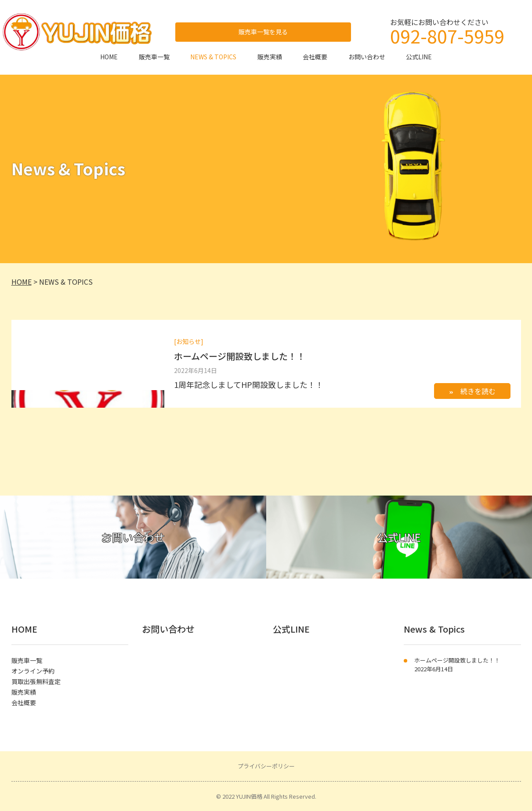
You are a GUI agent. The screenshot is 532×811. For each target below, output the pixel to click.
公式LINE (419, 57)
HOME (109, 57)
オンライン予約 (33, 671)
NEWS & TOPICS (213, 57)
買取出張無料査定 (36, 681)
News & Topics (434, 629)
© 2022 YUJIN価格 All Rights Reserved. (266, 796)
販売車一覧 (154, 57)
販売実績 (270, 57)
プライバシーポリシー (266, 766)
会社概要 (315, 57)
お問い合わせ (367, 57)
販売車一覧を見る (263, 32)
